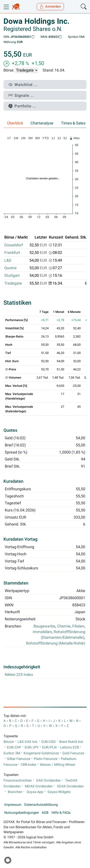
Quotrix (10, 268)
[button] (8, 860)
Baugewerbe (44, 626)
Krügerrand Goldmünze (41, 753)
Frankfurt (12, 253)
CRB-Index (29, 765)
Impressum (13, 805)
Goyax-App (35, 792)
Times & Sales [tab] (73, 123)
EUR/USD (49, 742)
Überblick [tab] (15, 123)
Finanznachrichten (18, 780)
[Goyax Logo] (16, 7)
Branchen (15, 792)
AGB (45, 813)
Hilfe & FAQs (61, 813)
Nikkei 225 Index (19, 675)
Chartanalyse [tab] (42, 123)
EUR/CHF (14, 747)
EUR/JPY (32, 747)
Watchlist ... (23, 85)
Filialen (78, 626)
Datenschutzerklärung (41, 805)
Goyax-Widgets (59, 792)
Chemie (64, 626)
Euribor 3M (12, 753)
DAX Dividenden (48, 780)
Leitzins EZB (69, 747)
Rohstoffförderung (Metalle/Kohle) (56, 643)
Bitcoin (9, 742)
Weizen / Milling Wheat (57, 765)
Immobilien (42, 632)
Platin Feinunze (46, 759)
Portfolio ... (22, 106)
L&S (8, 260)
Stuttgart (12, 276)
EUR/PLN (49, 747)
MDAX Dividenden (39, 786)
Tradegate (13, 283)
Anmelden (50, 6)
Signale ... (21, 95)
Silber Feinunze (19, 759)
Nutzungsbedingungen (22, 813)
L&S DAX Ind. (28, 742)
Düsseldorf (14, 245)
